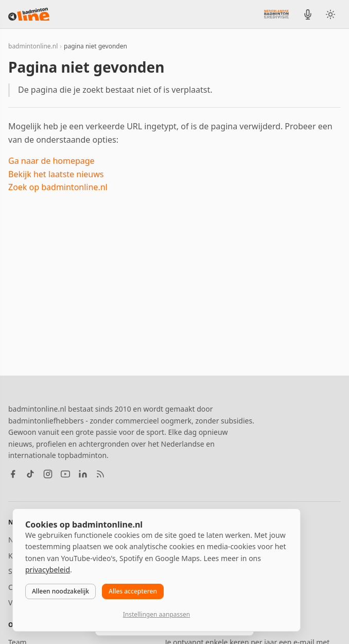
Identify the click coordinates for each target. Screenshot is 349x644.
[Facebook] (13, 474)
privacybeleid (48, 570)
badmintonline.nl (33, 46)
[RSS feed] (100, 474)
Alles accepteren (133, 591)
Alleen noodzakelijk (60, 591)
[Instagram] (48, 474)
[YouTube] (65, 474)
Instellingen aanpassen (156, 614)
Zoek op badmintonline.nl (58, 187)
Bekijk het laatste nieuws (56, 174)
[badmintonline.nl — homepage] (29, 14)
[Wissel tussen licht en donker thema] (330, 14)
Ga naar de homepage (51, 161)
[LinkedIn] (83, 474)
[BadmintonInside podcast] (308, 14)
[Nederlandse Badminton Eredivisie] (276, 14)
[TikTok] (30, 474)
